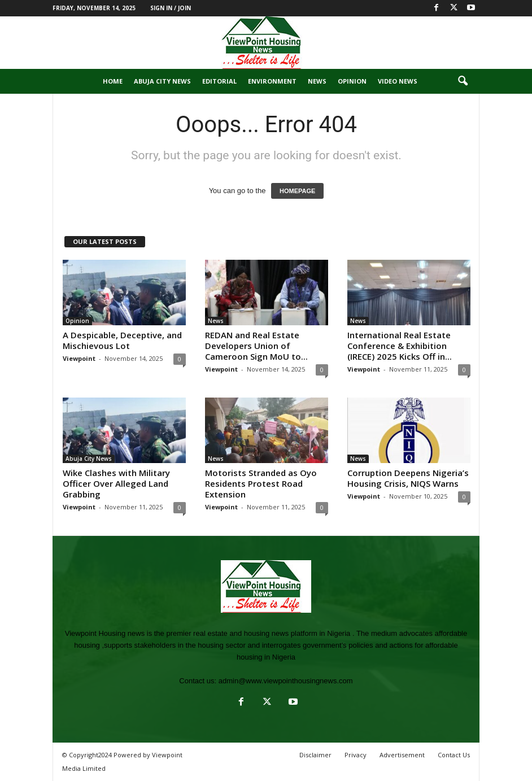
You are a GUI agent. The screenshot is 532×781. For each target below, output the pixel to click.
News (317, 81)
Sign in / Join (171, 8)
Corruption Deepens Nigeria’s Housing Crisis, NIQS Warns (408, 478)
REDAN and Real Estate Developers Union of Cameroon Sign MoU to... (256, 346)
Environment (272, 81)
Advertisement (402, 755)
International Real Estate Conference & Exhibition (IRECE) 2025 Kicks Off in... (400, 346)
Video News (398, 81)
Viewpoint (79, 358)
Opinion (352, 81)
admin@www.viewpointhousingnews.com (286, 681)
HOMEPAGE (297, 191)
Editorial (219, 81)
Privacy (356, 755)
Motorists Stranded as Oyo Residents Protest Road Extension (261, 483)
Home (113, 81)
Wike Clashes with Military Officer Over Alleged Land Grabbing (116, 483)
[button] (463, 81)
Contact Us (454, 755)
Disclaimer (315, 755)
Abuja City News (162, 81)
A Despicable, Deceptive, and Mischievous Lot (122, 340)
